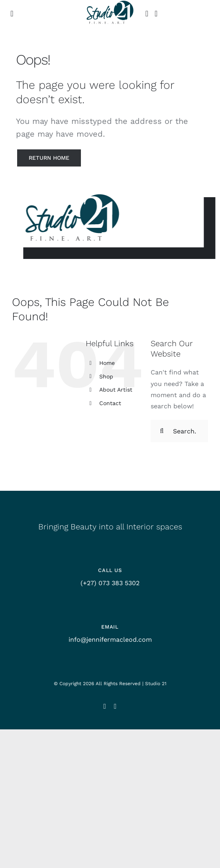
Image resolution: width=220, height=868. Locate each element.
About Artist (116, 390)
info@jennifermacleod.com (110, 640)
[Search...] (179, 431)
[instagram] (105, 706)
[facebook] (115, 706)
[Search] (162, 431)
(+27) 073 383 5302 (110, 583)
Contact (110, 403)
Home (107, 363)
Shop (106, 376)
